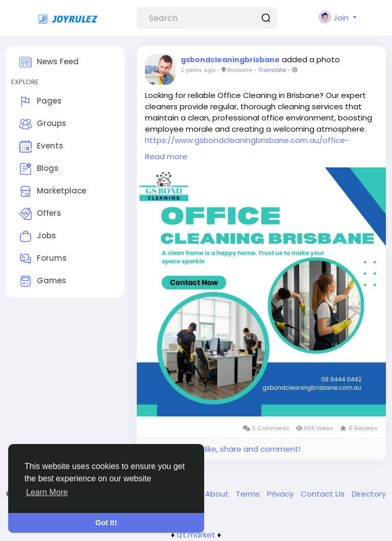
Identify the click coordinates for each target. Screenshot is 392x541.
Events (41, 146)
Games (43, 281)
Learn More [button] (47, 492)
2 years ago (198, 70)
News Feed (49, 62)
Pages (41, 102)
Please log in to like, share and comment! (223, 449)
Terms (249, 494)
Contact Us (324, 494)
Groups (43, 124)
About (218, 494)
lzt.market (196, 535)
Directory (369, 494)
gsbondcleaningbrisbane (230, 60)
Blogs (39, 169)
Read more (166, 156)
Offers (40, 214)
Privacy (281, 494)
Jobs (38, 236)
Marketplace (53, 191)
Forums (43, 259)
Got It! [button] (106, 523)
